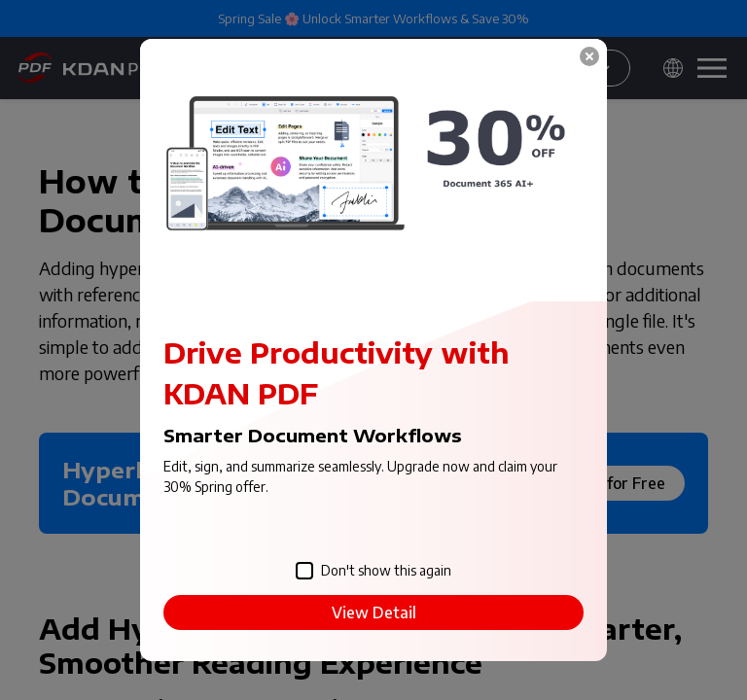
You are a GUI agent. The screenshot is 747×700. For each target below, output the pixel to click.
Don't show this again (373, 571)
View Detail (374, 612)
